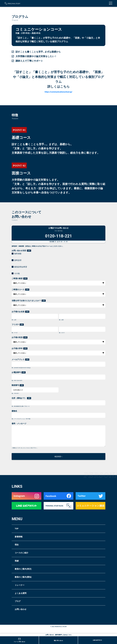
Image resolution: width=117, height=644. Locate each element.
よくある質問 (24, 606)
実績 (18, 569)
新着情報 (21, 541)
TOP (18, 532)
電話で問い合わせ (58, 641)
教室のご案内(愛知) (28, 587)
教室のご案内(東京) (28, 578)
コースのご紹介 (26, 560)
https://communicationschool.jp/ (58, 91)
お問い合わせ (24, 624)
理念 (18, 551)
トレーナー (23, 597)
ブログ (20, 615)
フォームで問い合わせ (19, 640)
